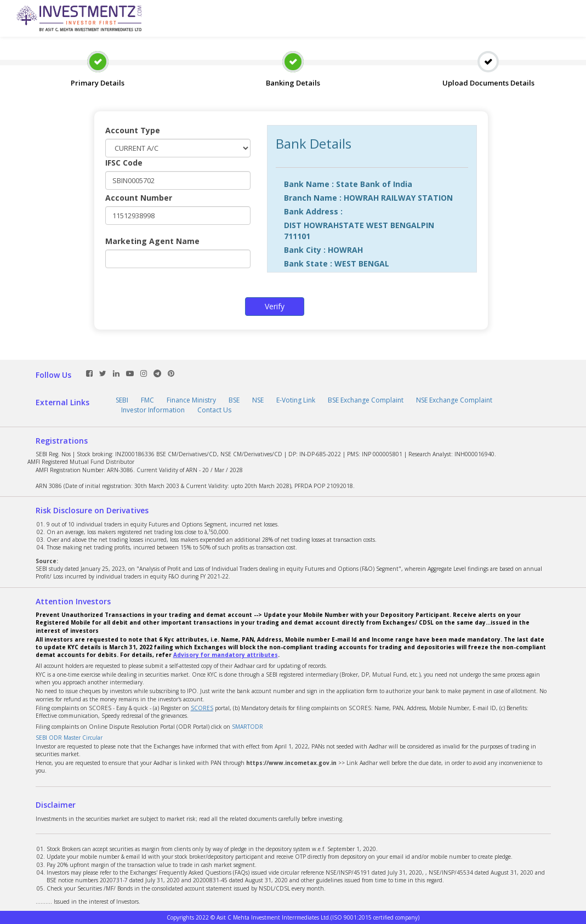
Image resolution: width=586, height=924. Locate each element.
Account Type (133, 130)
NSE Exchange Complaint (454, 400)
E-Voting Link (296, 400)
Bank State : (308, 263)
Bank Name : (309, 184)
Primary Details (98, 61)
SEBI (122, 400)
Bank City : (305, 250)
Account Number (139, 198)
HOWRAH (345, 250)
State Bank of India (374, 184)
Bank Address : (313, 211)
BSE (234, 400)
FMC (147, 400)
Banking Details (293, 61)
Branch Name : (313, 198)
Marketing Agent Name (152, 241)
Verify (275, 306)
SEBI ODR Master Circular (69, 738)
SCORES (202, 708)
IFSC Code (124, 163)
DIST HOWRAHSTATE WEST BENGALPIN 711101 (359, 231)
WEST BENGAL (362, 263)
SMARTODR (248, 727)
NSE (258, 400)
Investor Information (153, 410)
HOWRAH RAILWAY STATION (398, 198)
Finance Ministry (191, 400)
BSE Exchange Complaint (366, 400)
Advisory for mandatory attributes (226, 655)
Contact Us (214, 410)
